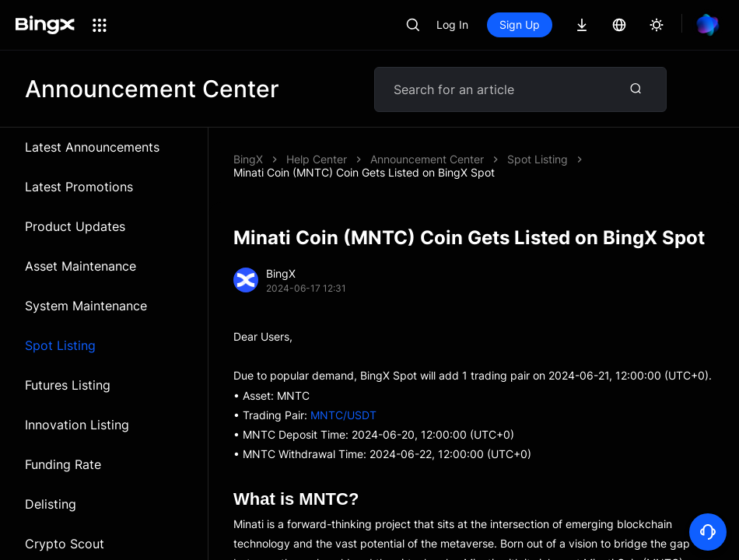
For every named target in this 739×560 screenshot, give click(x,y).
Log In (452, 24)
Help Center (317, 159)
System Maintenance (86, 306)
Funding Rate (63, 464)
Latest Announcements (92, 147)
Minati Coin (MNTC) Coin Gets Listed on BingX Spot (364, 172)
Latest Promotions (79, 187)
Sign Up (520, 24)
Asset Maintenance (81, 266)
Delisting (51, 504)
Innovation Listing (77, 425)
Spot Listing (60, 345)
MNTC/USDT (343, 415)
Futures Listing (68, 385)
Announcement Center (427, 159)
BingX (248, 159)
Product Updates (75, 226)
